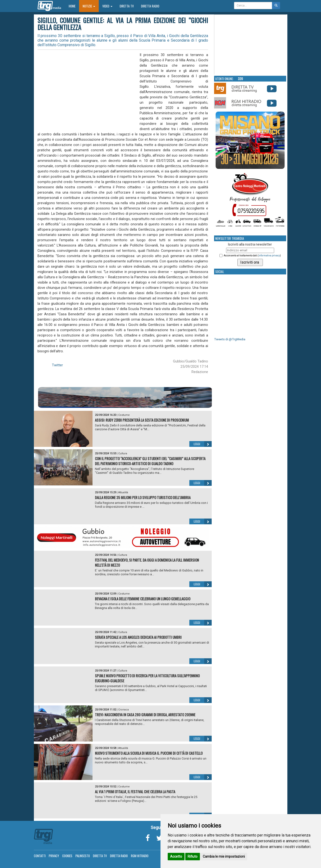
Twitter (57, 365)
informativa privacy (269, 256)
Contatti (40, 856)
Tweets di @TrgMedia (230, 339)
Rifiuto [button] (193, 856)
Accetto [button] (176, 856)
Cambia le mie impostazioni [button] (224, 856)
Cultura (123, 453)
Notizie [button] (89, 6)
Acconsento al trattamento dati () (252, 256)
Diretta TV (127, 6)
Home (74, 6)
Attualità (123, 492)
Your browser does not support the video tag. (250, 45)
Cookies (67, 856)
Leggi (203, 444)
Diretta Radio (150, 6)
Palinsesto (83, 856)
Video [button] (107, 6)
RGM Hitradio (140, 856)
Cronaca (123, 710)
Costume (124, 415)
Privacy (54, 856)
